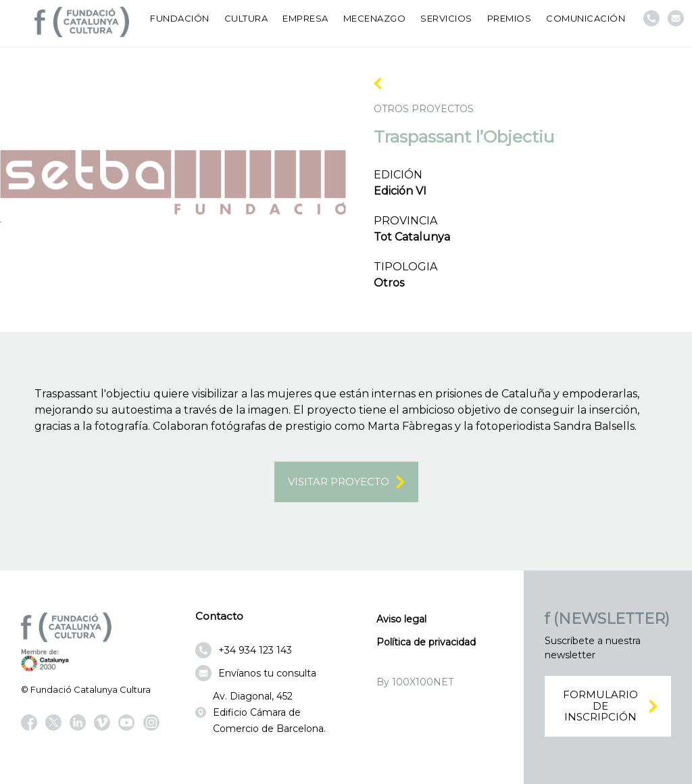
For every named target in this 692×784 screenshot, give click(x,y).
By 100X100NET (415, 682)
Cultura (246, 18)
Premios (510, 18)
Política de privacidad (426, 642)
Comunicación (586, 18)
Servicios (446, 18)
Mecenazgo (375, 18)
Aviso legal (401, 619)
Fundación (180, 18)
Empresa (305, 18)
